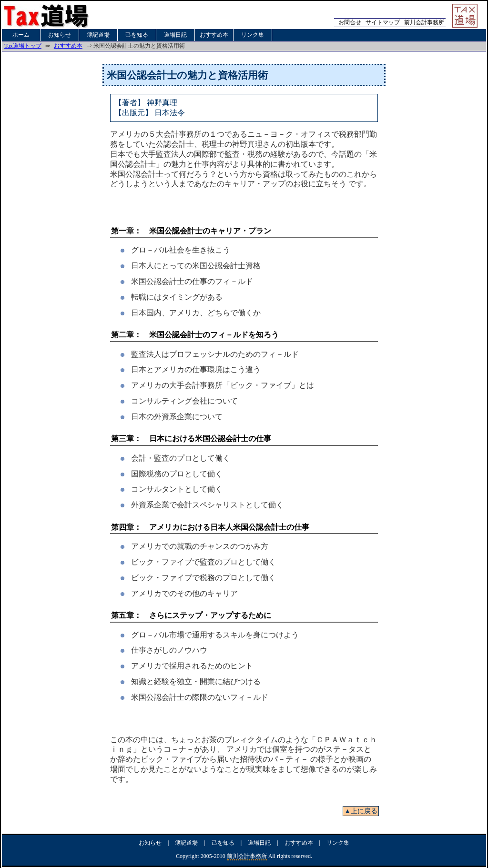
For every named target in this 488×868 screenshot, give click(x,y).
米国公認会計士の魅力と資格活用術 (187, 75)
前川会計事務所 (424, 22)
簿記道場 (98, 35)
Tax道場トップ (23, 46)
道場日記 (175, 35)
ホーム (21, 35)
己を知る (137, 35)
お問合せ (350, 22)
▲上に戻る (361, 811)
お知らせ (60, 35)
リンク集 (253, 35)
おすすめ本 (214, 35)
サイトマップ (383, 22)
